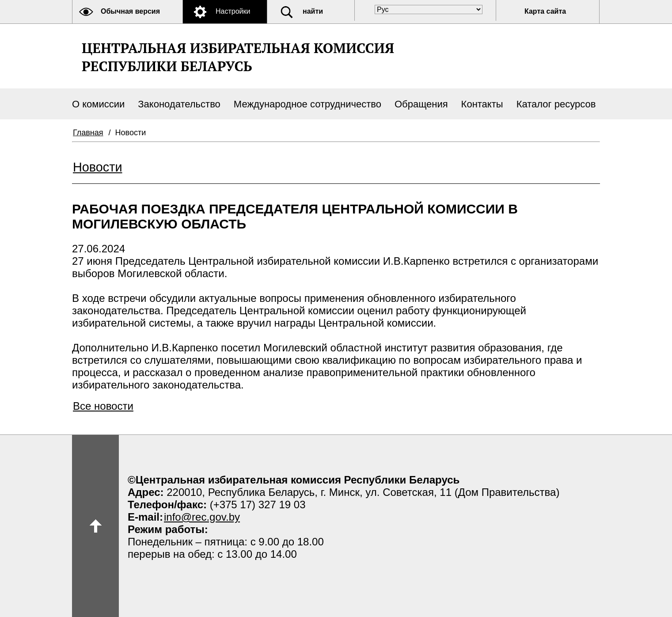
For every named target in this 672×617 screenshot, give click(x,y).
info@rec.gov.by (202, 517)
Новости (97, 167)
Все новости (103, 406)
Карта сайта (545, 11)
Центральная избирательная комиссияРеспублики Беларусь (238, 57)
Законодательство (179, 104)
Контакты (482, 104)
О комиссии (98, 104)
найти (313, 11)
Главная (88, 133)
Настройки (233, 11)
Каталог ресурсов (556, 104)
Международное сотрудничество (308, 104)
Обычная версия (130, 11)
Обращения (421, 104)
